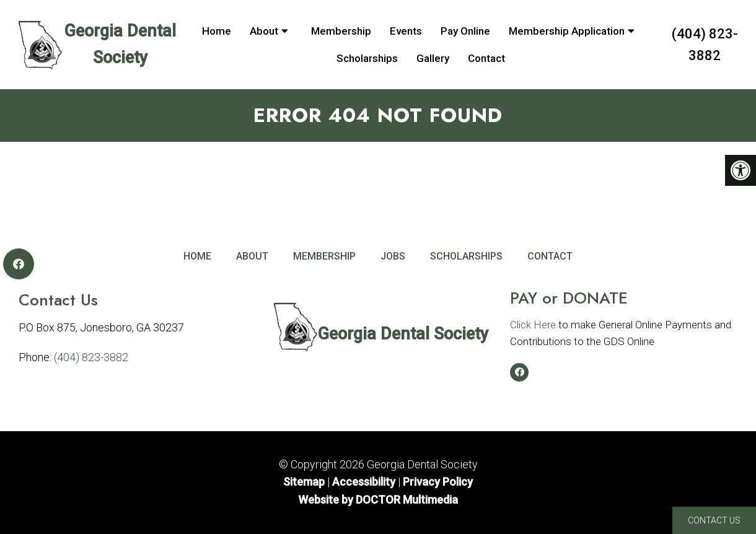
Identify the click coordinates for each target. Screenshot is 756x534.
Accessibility (364, 482)
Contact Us (714, 520)
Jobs (393, 256)
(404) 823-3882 (705, 45)
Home (217, 31)
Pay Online (465, 31)
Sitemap (304, 482)
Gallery (433, 58)
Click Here (533, 325)
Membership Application (567, 31)
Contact (486, 58)
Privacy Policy (438, 482)
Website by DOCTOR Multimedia (378, 500)
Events (406, 31)
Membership (341, 31)
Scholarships (367, 58)
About (264, 31)
